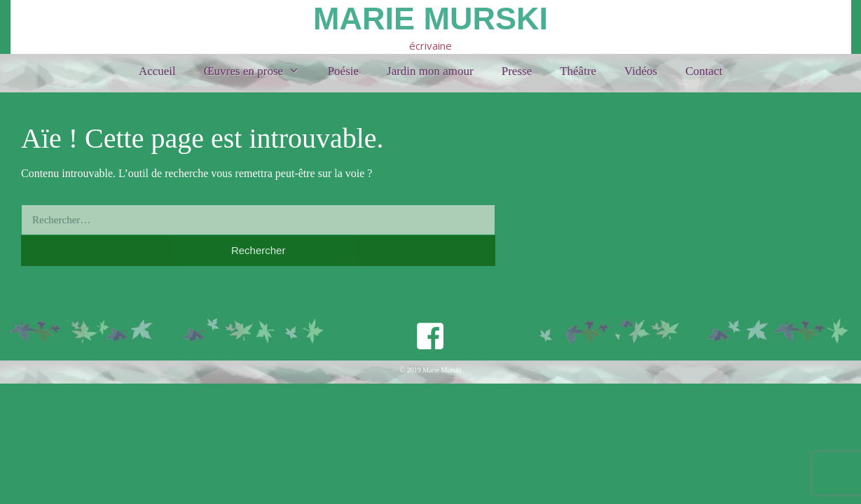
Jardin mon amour (430, 71)
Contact (704, 71)
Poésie (343, 71)
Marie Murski (430, 19)
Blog (647, 223)
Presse (517, 71)
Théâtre (578, 71)
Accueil (157, 71)
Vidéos (641, 71)
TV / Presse (663, 173)
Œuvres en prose (259, 71)
